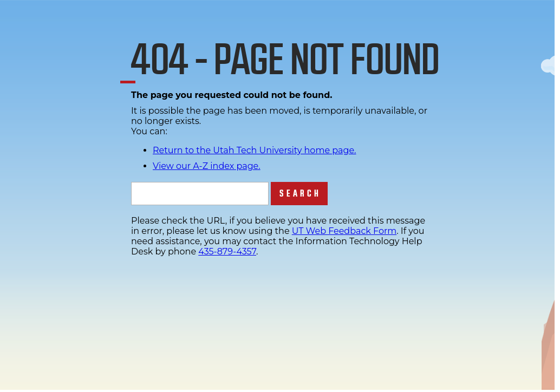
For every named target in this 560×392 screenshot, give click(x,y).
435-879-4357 (227, 251)
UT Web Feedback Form (344, 231)
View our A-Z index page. (207, 166)
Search (300, 194)
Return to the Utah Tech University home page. (255, 150)
